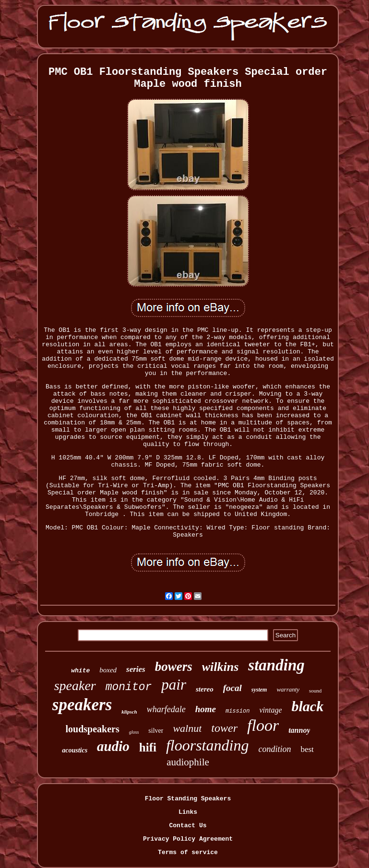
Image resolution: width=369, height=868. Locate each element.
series (136, 669)
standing (276, 665)
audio (113, 746)
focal (232, 688)
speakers (82, 705)
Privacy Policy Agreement (188, 839)
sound (315, 691)
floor (263, 725)
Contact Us (188, 826)
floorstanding (207, 745)
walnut (187, 728)
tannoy (299, 730)
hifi (148, 747)
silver (156, 731)
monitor (129, 687)
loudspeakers (93, 729)
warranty (288, 689)
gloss (134, 732)
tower (224, 728)
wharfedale (166, 709)
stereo (205, 689)
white (80, 671)
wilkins (220, 667)
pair (174, 685)
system (259, 690)
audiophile (188, 762)
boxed (108, 670)
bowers (174, 667)
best (307, 749)
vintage (270, 710)
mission (238, 711)
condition (274, 749)
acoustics (75, 750)
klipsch (129, 712)
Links (188, 812)
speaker (75, 686)
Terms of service (188, 852)
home (206, 709)
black (307, 706)
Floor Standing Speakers (188, 799)
